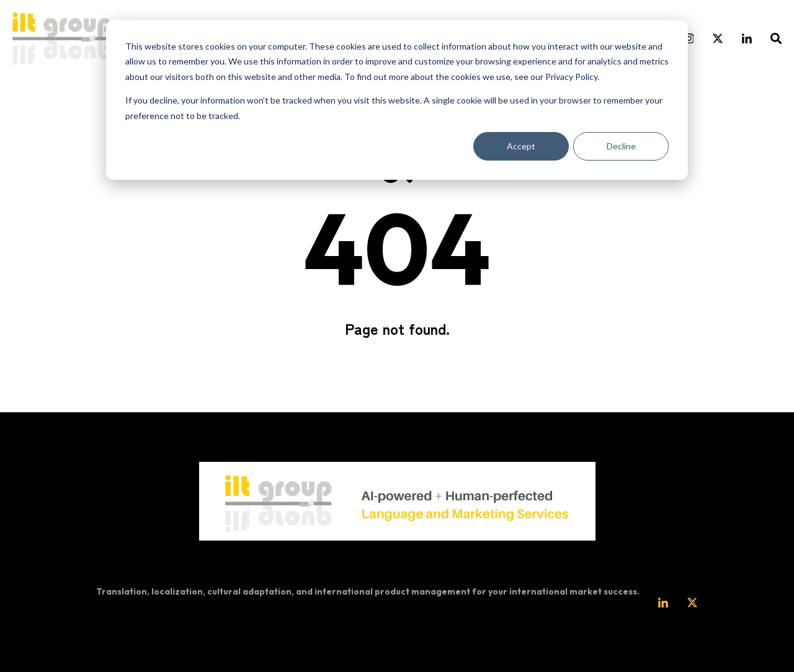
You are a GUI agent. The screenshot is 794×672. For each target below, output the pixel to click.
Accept (521, 146)
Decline (621, 146)
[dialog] (397, 100)
